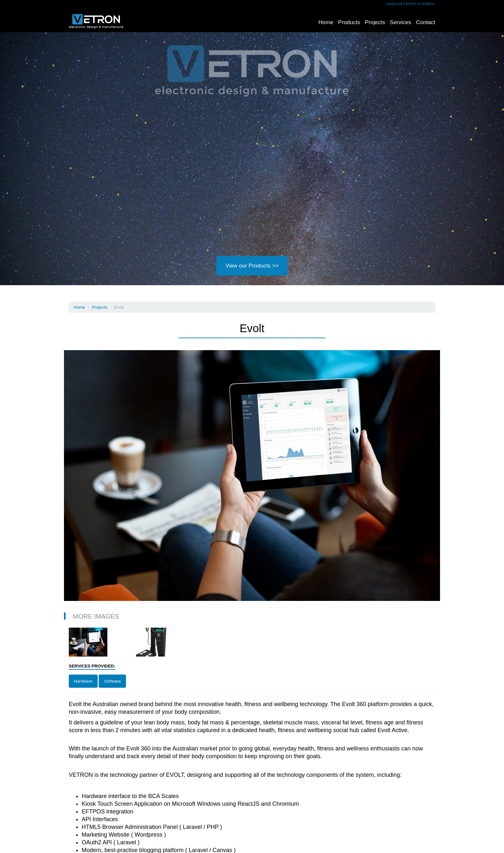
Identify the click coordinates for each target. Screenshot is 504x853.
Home (326, 22)
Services (401, 22)
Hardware (83, 681)
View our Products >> (252, 266)
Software (112, 681)
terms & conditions (421, 4)
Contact (426, 22)
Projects (375, 22)
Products (349, 22)
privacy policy (396, 4)
